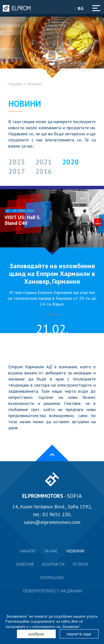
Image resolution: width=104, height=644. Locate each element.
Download (52, 577)
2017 (17, 171)
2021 (44, 162)
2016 (44, 171)
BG (82, 8)
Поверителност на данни (52, 591)
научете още (79, 634)
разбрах (36, 634)
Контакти (53, 564)
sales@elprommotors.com (52, 522)
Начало (16, 84)
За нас (51, 551)
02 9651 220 (56, 514)
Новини (34, 84)
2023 (17, 162)
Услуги (80, 564)
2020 (70, 162)
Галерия (25, 564)
